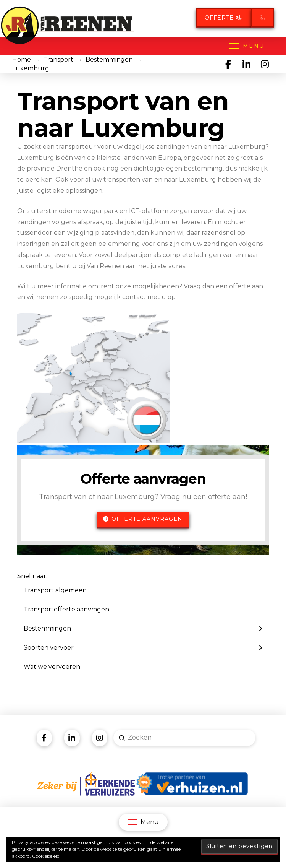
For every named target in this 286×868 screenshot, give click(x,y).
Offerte (224, 18)
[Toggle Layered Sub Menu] (143, 629)
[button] (246, 46)
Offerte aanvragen (143, 519)
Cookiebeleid (46, 856)
